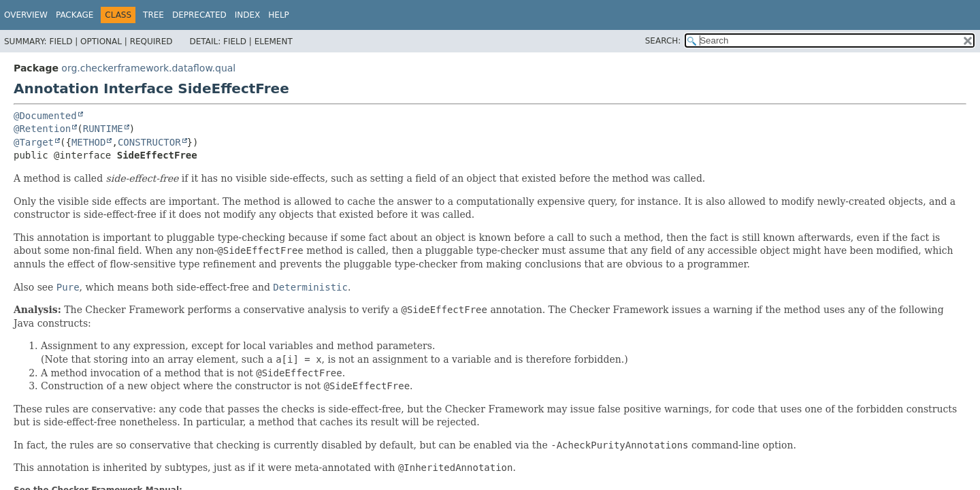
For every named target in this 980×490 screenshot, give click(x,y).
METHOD (89, 142)
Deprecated (199, 15)
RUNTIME (103, 129)
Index (248, 15)
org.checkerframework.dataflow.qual (148, 68)
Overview (26, 15)
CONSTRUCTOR (149, 142)
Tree (153, 15)
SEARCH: (663, 41)
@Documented (45, 116)
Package (75, 15)
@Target (34, 142)
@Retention (42, 129)
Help (279, 15)
